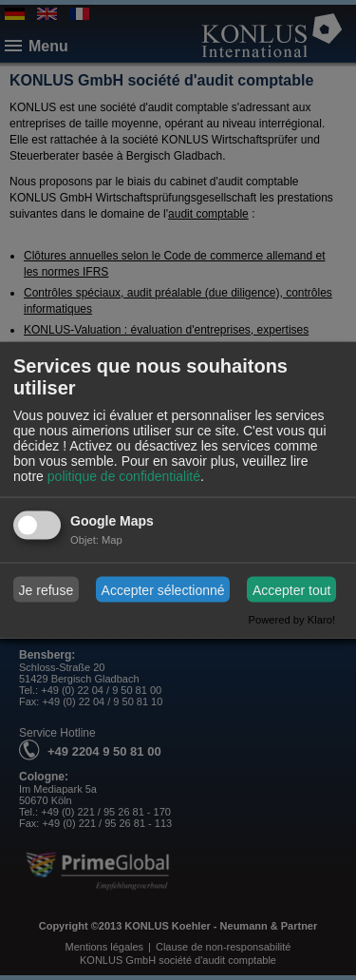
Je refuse (47, 589)
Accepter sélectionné (163, 589)
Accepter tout (292, 589)
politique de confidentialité (124, 476)
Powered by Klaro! (292, 620)
